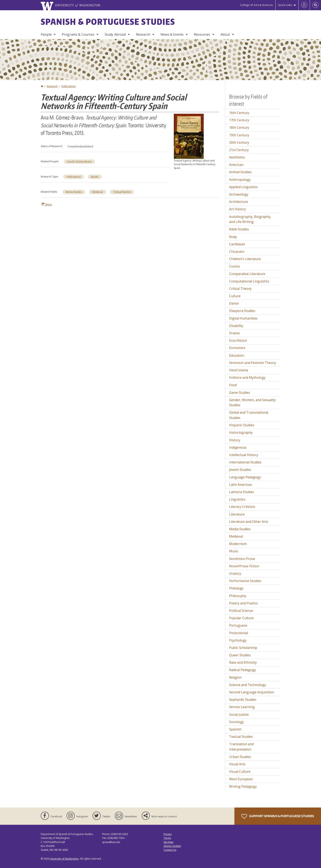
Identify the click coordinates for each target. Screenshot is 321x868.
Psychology (238, 640)
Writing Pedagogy (243, 786)
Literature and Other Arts (249, 522)
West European (241, 779)
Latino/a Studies (242, 492)
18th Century (239, 127)
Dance (234, 303)
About (225, 34)
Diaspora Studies (242, 311)
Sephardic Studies (243, 700)
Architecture (238, 202)
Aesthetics (237, 157)
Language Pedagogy (245, 477)
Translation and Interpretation (241, 747)
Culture (235, 296)
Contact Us (170, 850)
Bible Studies (239, 229)
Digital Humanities (243, 318)
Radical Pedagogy (242, 670)
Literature (237, 514)
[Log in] (304, 5)
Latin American (241, 485)
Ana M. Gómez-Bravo (79, 162)
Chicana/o (237, 251)
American (236, 165)
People (46, 34)
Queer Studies (240, 655)
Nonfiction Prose (242, 559)
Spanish (235, 729)
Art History (237, 209)
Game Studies (240, 392)
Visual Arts (237, 764)
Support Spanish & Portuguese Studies (278, 816)
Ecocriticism (238, 340)
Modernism (238, 544)
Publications (68, 86)
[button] (189, 136)
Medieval (98, 192)
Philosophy (238, 596)
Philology (236, 588)
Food (233, 385)
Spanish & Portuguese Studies (108, 22)
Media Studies (74, 192)
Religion (235, 677)
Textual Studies (122, 192)
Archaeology (239, 194)
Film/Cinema (238, 370)
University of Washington (64, 859)
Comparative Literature (247, 274)
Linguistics (237, 499)
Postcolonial (238, 633)
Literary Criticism (242, 507)
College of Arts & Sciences (257, 5)
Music (234, 551)
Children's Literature (245, 259)
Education (237, 355)
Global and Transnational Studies (249, 415)
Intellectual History (244, 455)
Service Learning (242, 707)
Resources (202, 34)
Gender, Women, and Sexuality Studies (252, 403)
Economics (237, 348)
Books (95, 177)
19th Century (239, 135)
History (235, 440)
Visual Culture (240, 771)
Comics (235, 266)
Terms (167, 838)
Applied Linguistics (243, 187)
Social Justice (239, 714)
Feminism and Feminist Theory (253, 363)
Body (233, 237)
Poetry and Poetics (243, 603)
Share (47, 204)
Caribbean (237, 244)
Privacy (168, 834)
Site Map (168, 842)
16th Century (239, 113)
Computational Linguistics (249, 281)
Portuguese (238, 625)
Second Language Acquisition (252, 692)
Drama (234, 333)
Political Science (241, 611)
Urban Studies (240, 757)
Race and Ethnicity (243, 662)
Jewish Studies (240, 470)
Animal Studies (240, 172)
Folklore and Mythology (247, 378)
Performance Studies (245, 581)
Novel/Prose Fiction (244, 566)
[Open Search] (315, 5)
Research (143, 34)
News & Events (172, 34)
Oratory (235, 573)
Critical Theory (240, 289)
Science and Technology (248, 685)
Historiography (241, 432)
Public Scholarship (243, 648)
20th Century (239, 142)
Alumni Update (172, 846)
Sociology (236, 722)
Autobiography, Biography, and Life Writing (250, 219)
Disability (236, 326)
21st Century (239, 150)
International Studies (245, 462)
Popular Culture (241, 618)
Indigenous (238, 447)
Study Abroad (115, 34)
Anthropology (240, 180)
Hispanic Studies (242, 425)
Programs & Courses (78, 34)
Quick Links (285, 5)
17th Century (239, 120)
